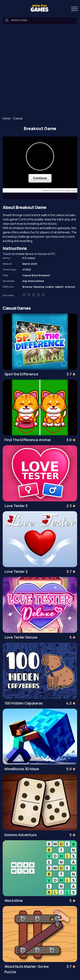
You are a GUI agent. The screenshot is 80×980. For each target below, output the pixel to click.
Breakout (44, 275)
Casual (18, 118)
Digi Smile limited (33, 281)
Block (35, 275)
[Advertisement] (40, 71)
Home (7, 118)
